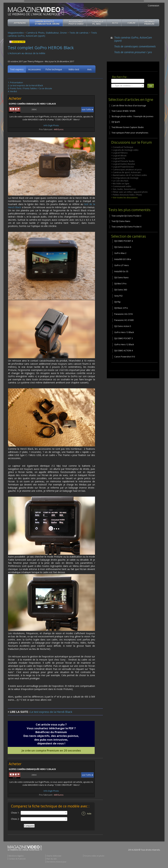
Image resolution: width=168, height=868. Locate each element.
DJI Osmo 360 (121, 290)
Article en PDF (19, 42)
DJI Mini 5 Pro (120, 284)
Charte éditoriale (54, 856)
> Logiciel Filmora (119, 153)
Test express (17, 70)
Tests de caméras (79, 33)
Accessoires (35, 70)
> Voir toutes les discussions (124, 198)
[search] (128, 81)
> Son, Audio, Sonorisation (123, 189)
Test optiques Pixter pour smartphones (130, 133)
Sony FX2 (118, 296)
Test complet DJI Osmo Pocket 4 (126, 227)
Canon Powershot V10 (125, 357)
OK (151, 86)
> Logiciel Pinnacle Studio (123, 161)
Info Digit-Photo (51, 126)
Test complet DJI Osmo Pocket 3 (126, 216)
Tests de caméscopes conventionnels (135, 46)
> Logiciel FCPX (118, 158)
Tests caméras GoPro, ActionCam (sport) (133, 39)
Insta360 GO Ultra (123, 259)
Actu (115, 23)
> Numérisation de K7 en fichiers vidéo (129, 175)
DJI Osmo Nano (121, 278)
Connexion (153, 6)
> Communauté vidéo (121, 186)
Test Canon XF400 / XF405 (123, 111)
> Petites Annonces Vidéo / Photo (127, 195)
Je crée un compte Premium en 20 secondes (51, 751)
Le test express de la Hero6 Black (26, 86)
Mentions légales (16, 856)
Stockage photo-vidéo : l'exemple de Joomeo (132, 116)
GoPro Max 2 (120, 253)
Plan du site (52, 859)
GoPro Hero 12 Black (124, 344)
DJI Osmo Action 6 (123, 247)
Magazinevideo (16, 33)
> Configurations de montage (125, 178)
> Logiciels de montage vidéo (125, 150)
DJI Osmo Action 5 (123, 326)
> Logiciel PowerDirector (123, 167)
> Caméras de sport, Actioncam (126, 172)
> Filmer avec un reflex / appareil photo (129, 192)
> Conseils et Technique (122, 147)
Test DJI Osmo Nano (121, 221)
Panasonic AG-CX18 (123, 314)
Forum (131, 23)
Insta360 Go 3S (121, 271)
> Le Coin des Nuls (120, 181)
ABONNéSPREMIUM (149, 22)
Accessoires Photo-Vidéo (76, 22)
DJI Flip (117, 302)
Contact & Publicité (17, 859)
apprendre (20, 23)
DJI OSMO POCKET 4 (124, 241)
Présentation (16, 83)
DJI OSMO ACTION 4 (124, 351)
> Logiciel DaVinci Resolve (123, 164)
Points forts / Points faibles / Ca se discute (31, 89)
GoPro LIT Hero (122, 265)
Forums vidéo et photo (94, 856)
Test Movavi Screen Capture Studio (128, 127)
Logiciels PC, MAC (98, 22)
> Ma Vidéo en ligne (120, 184)
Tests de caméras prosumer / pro (133, 52)
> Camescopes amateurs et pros (126, 170)
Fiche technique (54, 70)
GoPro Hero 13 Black (124, 332)
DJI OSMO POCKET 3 (124, 338)
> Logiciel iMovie (119, 156)
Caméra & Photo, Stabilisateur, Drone (47, 22)
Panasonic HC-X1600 (124, 320)
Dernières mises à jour (56, 862)
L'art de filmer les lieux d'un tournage (129, 106)
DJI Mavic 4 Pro (121, 308)
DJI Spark (116, 122)
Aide (87, 814)
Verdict (13, 92)
